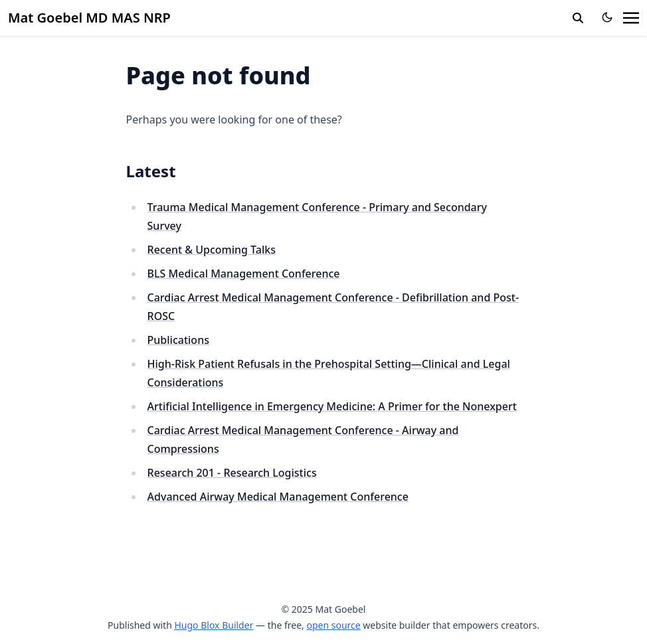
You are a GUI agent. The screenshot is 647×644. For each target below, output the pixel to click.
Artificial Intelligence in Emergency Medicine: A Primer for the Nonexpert (332, 406)
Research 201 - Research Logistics (232, 473)
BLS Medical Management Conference (244, 274)
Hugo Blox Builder (214, 625)
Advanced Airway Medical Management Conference (278, 497)
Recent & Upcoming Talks (212, 250)
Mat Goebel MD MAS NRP (89, 18)
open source (333, 625)
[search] (578, 18)
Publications (178, 340)
